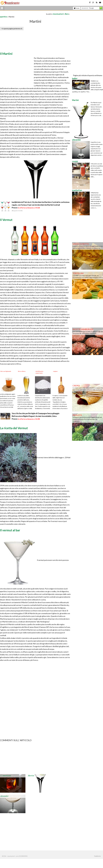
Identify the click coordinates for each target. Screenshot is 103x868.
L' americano (6, 776)
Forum (77, 8)
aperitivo (4, 17)
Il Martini (6, 54)
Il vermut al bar (10, 530)
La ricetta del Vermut (14, 428)
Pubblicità (97, 856)
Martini (31, 776)
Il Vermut (6, 220)
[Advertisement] (23, 14)
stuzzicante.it (58, 14)
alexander (4, 796)
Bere (67, 14)
